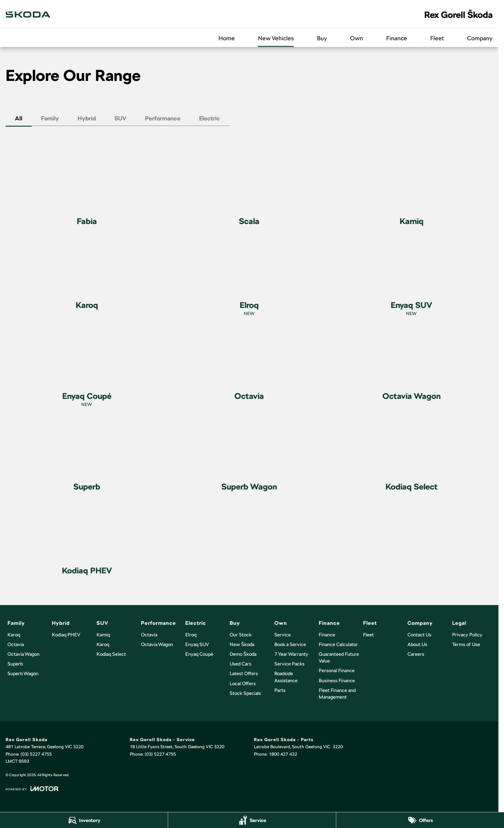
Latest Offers (244, 673)
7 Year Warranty (291, 654)
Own (357, 38)
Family (50, 118)
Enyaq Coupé (199, 654)
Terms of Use (466, 644)
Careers (416, 654)
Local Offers (243, 684)
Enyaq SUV (197, 644)
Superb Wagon (23, 673)
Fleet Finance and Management (337, 694)
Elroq (191, 635)
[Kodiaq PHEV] (87, 540)
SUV (120, 118)
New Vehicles (276, 38)
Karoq (14, 635)
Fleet (437, 38)
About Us (417, 644)
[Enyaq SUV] (412, 278)
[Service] (252, 820)
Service (283, 635)
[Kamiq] (412, 191)
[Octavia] (249, 366)
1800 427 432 (283, 754)
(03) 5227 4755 (36, 754)
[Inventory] (84, 820)
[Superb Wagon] (249, 456)
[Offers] (420, 820)
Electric (210, 118)
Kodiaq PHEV (66, 635)
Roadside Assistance (286, 677)
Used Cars (240, 664)
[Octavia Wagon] (412, 366)
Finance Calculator (338, 644)
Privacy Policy (467, 635)
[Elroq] (249, 278)
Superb (15, 664)
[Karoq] (87, 275)
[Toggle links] (32, 789)
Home (227, 38)
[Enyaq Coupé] (87, 369)
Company (480, 38)
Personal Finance (337, 670)
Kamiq (103, 635)
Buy (322, 38)
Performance (163, 118)
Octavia (16, 644)
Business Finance (337, 681)
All (19, 118)
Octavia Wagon (23, 654)
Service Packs (289, 664)
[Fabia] (87, 191)
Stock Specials (245, 693)
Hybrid (87, 118)
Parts (280, 690)
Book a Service (290, 644)
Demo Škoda (243, 654)
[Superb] (87, 456)
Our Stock (241, 635)
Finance (397, 38)
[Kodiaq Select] (412, 456)
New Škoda (242, 644)
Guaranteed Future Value (339, 657)
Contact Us (419, 635)
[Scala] (249, 191)
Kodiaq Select (111, 654)
